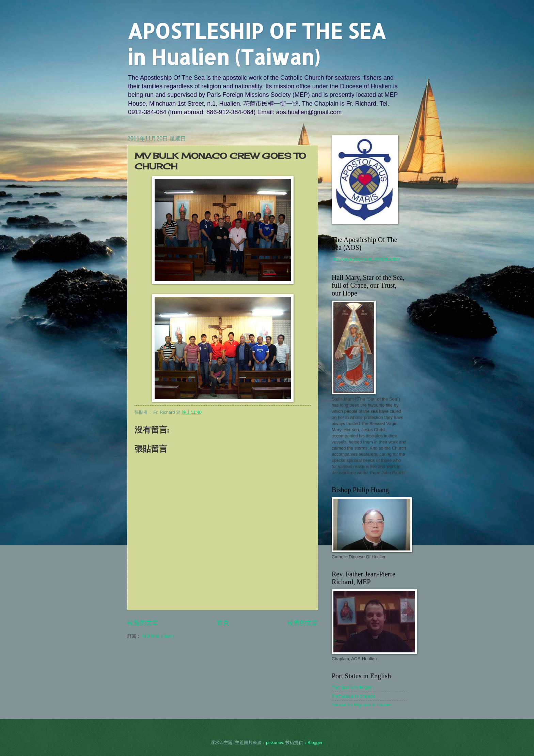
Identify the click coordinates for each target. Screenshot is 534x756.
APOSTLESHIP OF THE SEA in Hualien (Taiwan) (257, 44)
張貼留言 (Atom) (158, 636)
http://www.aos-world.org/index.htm (366, 259)
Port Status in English (353, 687)
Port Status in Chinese (354, 696)
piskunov (274, 743)
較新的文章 (143, 623)
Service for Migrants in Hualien (362, 705)
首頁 (223, 623)
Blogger (315, 743)
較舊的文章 (303, 623)
